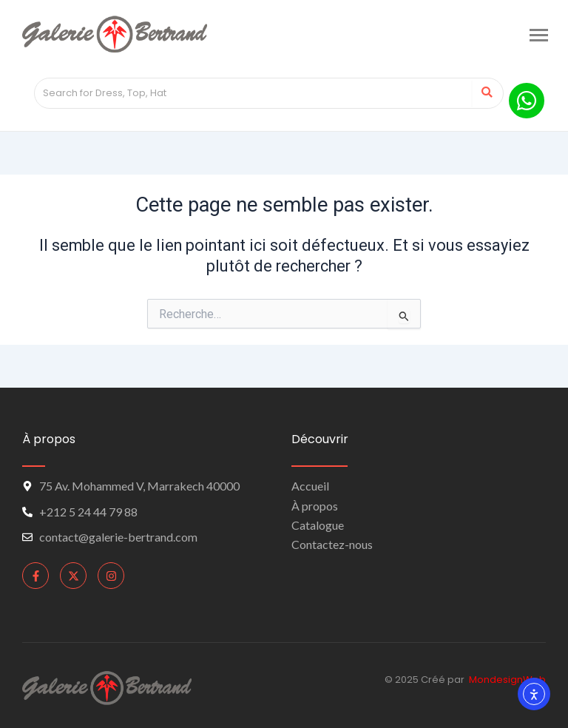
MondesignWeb (507, 680)
